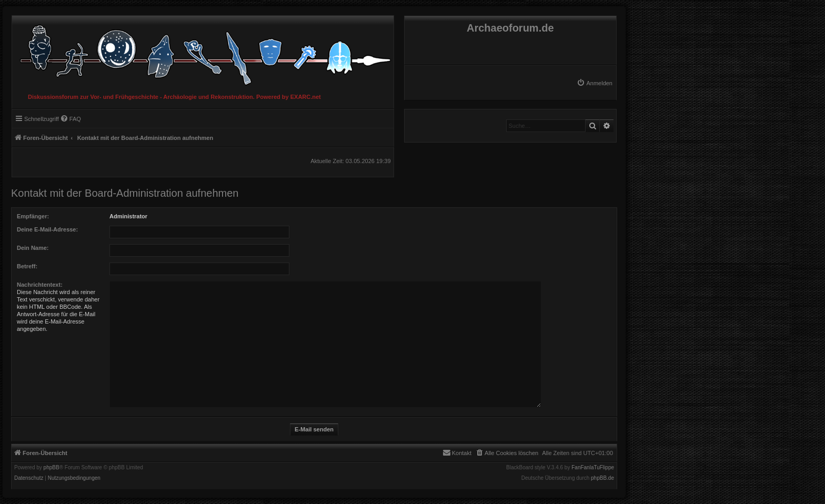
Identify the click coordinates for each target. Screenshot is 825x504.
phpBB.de (602, 478)
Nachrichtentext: (40, 285)
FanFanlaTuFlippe (593, 468)
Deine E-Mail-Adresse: (47, 229)
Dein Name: (33, 248)
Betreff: (27, 266)
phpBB (52, 468)
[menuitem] (595, 83)
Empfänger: (33, 216)
